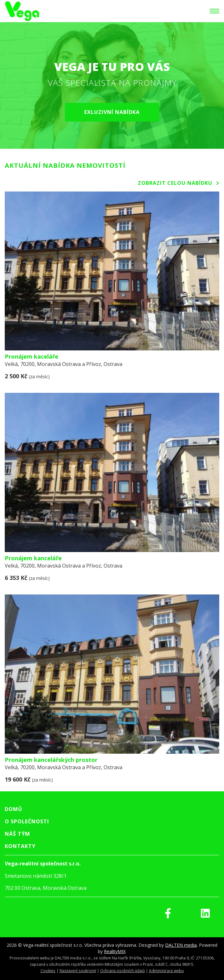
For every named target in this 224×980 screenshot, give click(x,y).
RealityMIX (115, 951)
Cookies (48, 971)
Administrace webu (166, 971)
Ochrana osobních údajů (122, 971)
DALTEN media (181, 945)
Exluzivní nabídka (112, 112)
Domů (13, 809)
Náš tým (17, 834)
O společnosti (27, 821)
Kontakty (20, 846)
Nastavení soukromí (78, 971)
